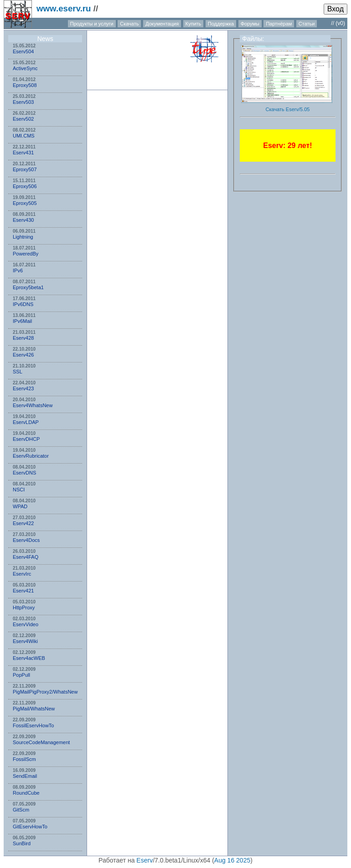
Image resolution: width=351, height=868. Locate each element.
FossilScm (24, 759)
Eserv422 (23, 523)
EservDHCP (26, 439)
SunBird (22, 843)
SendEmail (25, 776)
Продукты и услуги (92, 24)
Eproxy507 (25, 169)
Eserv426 (23, 355)
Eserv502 (23, 119)
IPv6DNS (23, 304)
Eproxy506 (25, 186)
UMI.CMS (24, 136)
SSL (18, 372)
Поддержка (221, 24)
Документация (162, 24)
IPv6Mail (22, 321)
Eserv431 (23, 153)
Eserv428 (23, 338)
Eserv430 (23, 220)
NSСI (19, 490)
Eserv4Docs (26, 540)
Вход (336, 9)
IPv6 (18, 271)
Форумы (250, 24)
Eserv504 (23, 51)
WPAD (20, 506)
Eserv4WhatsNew (33, 405)
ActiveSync (25, 68)
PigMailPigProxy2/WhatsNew (45, 692)
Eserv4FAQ (26, 557)
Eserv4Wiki (25, 641)
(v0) (340, 23)
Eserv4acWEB (29, 658)
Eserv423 (23, 388)
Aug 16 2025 (232, 860)
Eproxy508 (25, 85)
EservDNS (24, 473)
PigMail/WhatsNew (34, 709)
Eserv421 (23, 591)
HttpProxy (24, 608)
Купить (194, 24)
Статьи (307, 24)
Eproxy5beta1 (28, 287)
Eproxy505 (25, 203)
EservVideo (26, 624)
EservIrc (22, 574)
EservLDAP (26, 422)
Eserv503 (23, 102)
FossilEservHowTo (33, 725)
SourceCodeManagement (41, 742)
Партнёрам (279, 24)
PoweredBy (26, 254)
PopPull (21, 675)
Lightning (23, 237)
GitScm (21, 810)
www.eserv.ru (64, 8)
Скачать (129, 24)
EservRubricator (31, 456)
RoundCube (26, 793)
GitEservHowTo (30, 827)
